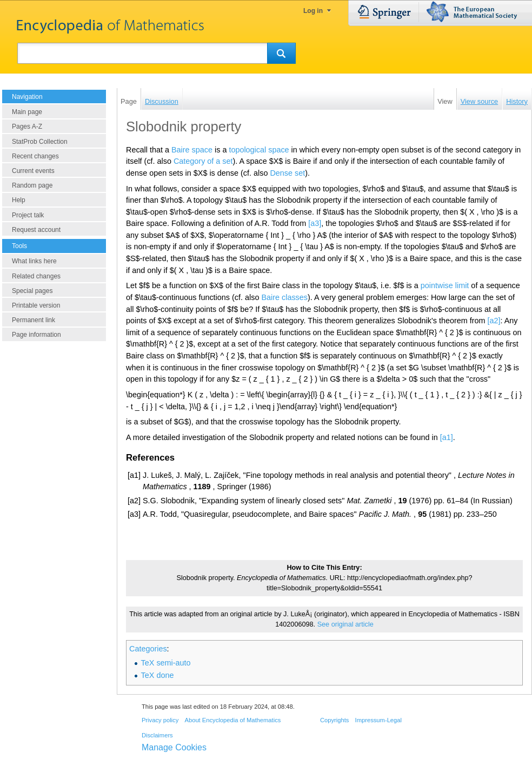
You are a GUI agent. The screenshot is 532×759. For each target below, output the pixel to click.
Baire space (192, 150)
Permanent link (34, 320)
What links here (34, 261)
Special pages (32, 291)
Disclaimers (157, 735)
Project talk (28, 215)
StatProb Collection (40, 142)
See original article (345, 624)
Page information (36, 335)
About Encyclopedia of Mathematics (232, 720)
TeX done (158, 675)
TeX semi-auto (166, 663)
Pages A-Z (27, 126)
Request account (36, 230)
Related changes (36, 276)
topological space (259, 150)
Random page (32, 185)
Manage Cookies (174, 747)
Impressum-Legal (378, 720)
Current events (33, 171)
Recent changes (35, 156)
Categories (148, 649)
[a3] (315, 223)
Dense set (287, 173)
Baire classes (284, 297)
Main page (27, 112)
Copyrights (334, 720)
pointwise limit (445, 285)
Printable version (36, 305)
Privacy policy (160, 720)
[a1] (447, 437)
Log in (313, 11)
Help (19, 200)
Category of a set (203, 161)
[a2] (494, 321)
